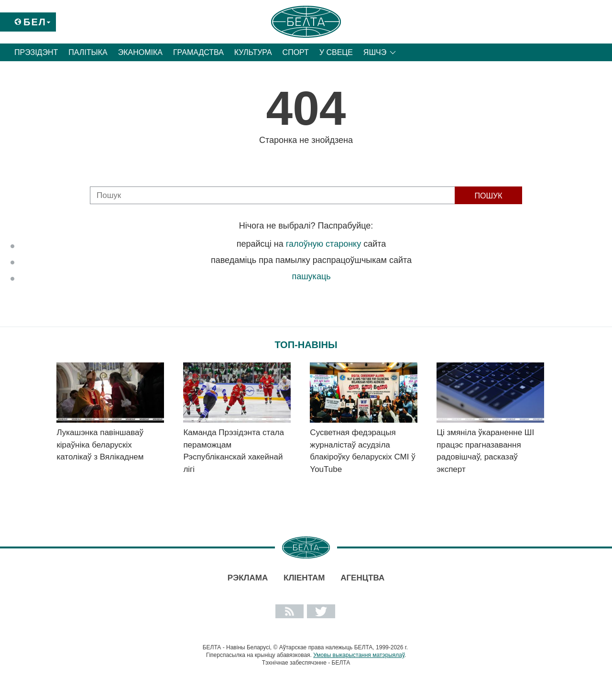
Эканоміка (140, 52)
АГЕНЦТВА (362, 578)
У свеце (336, 52)
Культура (253, 52)
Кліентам (304, 578)
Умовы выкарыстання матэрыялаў (359, 655)
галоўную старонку (323, 244)
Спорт (296, 52)
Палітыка (88, 52)
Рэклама (248, 578)
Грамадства (198, 52)
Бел (35, 22)
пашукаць (311, 276)
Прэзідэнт (36, 52)
